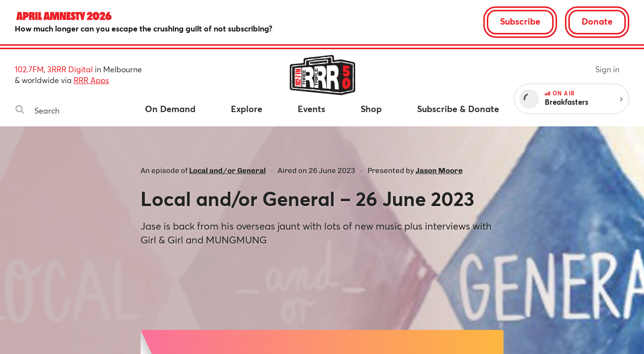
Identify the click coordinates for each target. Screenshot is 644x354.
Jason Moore (439, 171)
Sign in (607, 69)
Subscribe (520, 21)
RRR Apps (91, 80)
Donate (597, 21)
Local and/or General (227, 171)
